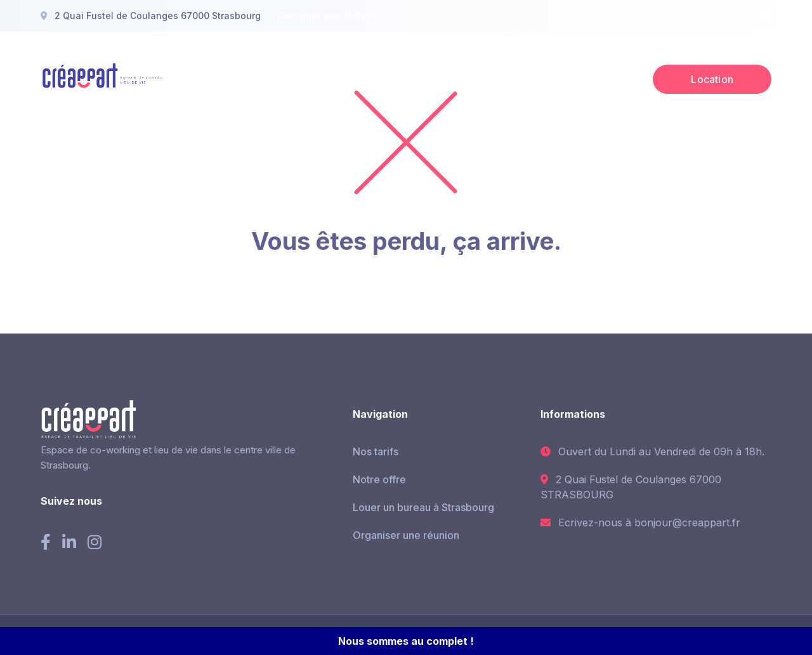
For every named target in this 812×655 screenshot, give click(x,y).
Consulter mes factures (329, 16)
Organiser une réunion (406, 535)
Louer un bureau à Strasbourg (423, 507)
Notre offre (379, 479)
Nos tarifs (376, 451)
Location (712, 79)
